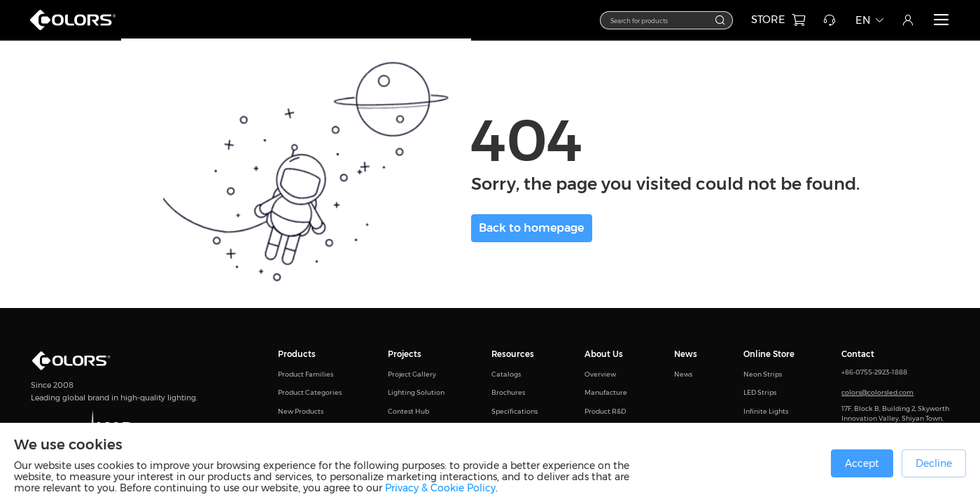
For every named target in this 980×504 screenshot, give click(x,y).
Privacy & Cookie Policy (440, 488)
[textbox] (660, 20)
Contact (858, 354)
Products (297, 354)
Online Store (769, 354)
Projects (405, 354)
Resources (513, 354)
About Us (604, 354)
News (686, 354)
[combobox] (666, 20)
